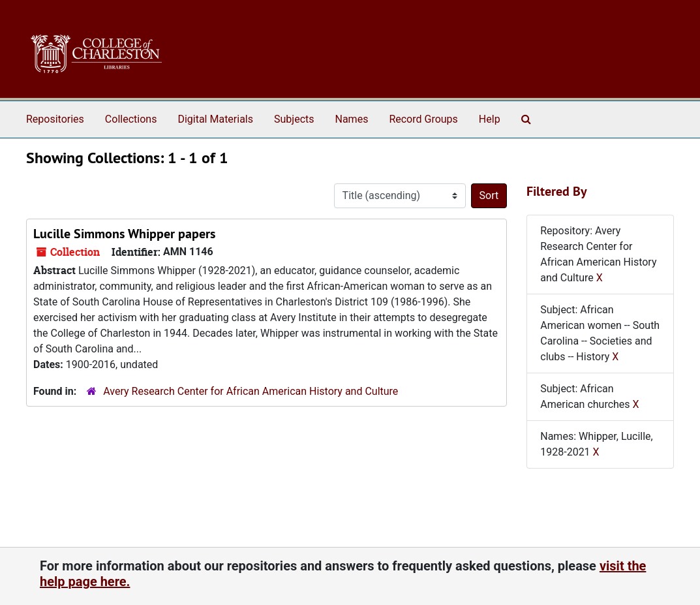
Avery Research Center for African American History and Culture (251, 391)
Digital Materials (215, 119)
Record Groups (423, 119)
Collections (131, 119)
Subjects (294, 119)
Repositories (55, 119)
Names (352, 119)
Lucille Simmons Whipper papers (124, 234)
